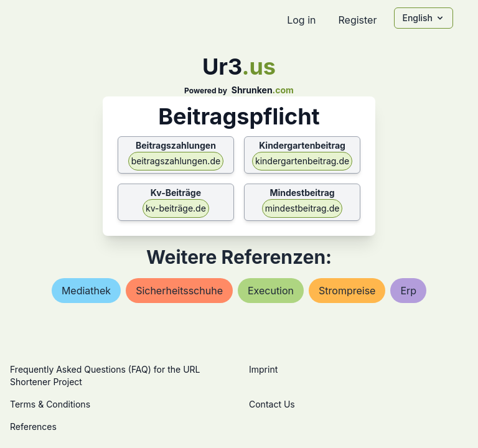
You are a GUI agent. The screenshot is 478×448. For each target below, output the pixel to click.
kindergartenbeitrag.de (302, 161)
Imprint (263, 369)
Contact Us (272, 404)
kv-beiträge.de (176, 208)
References (33, 427)
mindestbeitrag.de (302, 208)
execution (271, 291)
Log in (301, 20)
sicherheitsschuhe (179, 291)
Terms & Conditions (50, 404)
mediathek (86, 291)
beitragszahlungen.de (176, 161)
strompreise (347, 291)
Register (357, 20)
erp (408, 291)
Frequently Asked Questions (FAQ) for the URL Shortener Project (105, 376)
